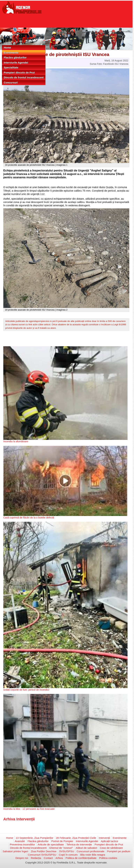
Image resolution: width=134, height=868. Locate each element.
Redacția (36, 858)
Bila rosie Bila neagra (93, 855)
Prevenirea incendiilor (22, 844)
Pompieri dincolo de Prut (19, 73)
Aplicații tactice (109, 841)
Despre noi (22, 858)
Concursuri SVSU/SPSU (42, 855)
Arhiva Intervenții (19, 819)
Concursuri (11, 82)
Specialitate (11, 67)
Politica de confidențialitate (81, 858)
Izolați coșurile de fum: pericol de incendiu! (26, 690)
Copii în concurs (68, 855)
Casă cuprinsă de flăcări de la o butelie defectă (29, 518)
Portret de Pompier (62, 841)
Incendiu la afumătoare (16, 441)
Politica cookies (108, 858)
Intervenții (104, 838)
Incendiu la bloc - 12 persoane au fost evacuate (29, 809)
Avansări (20, 841)
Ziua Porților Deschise (44, 851)
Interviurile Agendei (16, 63)
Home (7, 48)
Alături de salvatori (86, 848)
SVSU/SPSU (67, 851)
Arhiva (59, 858)
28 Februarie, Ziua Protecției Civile (76, 838)
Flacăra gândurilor (15, 57)
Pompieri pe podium (119, 851)
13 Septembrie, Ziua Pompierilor (34, 838)
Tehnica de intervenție (79, 844)
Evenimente (11, 53)
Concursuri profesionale (91, 851)
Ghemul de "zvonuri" (61, 848)
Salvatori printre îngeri (15, 851)
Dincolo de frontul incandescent (24, 77)
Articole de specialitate (51, 844)
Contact (48, 858)
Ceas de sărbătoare (111, 848)
